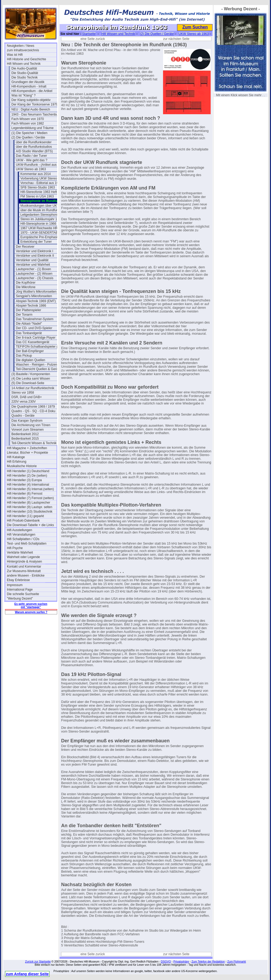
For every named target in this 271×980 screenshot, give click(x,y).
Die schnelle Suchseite (23, 594)
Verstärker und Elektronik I (35, 251)
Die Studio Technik (24, 77)
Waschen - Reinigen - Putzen (37, 365)
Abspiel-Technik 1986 (31, 306)
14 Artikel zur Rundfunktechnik (33, 388)
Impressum (15, 585)
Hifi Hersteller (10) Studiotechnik (30, 512)
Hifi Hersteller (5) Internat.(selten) (30, 489)
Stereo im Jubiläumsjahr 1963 (41, 219)
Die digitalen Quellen (31, 360)
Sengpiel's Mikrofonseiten (34, 296)
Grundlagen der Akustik (28, 82)
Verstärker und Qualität (32, 260)
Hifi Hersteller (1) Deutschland (28, 471)
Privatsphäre (181, 961)
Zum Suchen (195, 27)
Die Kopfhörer (26, 283)
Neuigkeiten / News (21, 46)
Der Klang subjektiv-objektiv (31, 100)
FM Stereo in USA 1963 (37, 196)
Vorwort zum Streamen (28, 430)
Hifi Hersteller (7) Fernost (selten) (30, 498)
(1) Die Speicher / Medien (29, 133)
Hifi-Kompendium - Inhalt (29, 86)
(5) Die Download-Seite (28, 383)
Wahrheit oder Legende (23, 557)
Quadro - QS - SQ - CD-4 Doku (33, 411)
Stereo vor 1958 (23, 393)
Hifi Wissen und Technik (24, 64)
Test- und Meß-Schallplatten (27, 544)
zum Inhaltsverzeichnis (23, 50)
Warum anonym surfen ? (31, 612)
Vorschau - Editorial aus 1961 (41, 183)
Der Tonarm (24, 315)
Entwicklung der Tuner (36, 242)
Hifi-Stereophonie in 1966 (38, 224)
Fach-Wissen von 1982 (28, 123)
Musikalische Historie (22, 466)
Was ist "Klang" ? (23, 95)
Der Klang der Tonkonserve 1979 (35, 104)
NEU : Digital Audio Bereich (31, 109)
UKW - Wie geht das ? (32, 160)
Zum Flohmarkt (237, 961)
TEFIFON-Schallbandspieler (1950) (41, 347)
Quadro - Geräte (23, 416)
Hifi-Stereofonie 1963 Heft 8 (40, 192)
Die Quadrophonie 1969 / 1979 (33, 407)
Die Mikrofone (26, 287)
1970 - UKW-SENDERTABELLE (43, 233)
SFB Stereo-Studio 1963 (38, 187)
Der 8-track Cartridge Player (36, 338)
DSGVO (166, 961)
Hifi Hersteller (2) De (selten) (27, 476)
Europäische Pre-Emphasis (40, 237)
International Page (20, 590)
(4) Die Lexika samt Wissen (31, 379)
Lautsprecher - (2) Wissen (34, 274)
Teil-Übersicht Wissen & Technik (34, 443)
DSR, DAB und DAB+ (27, 397)
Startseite (89, 34)
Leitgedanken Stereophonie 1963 (44, 215)
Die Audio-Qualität (24, 68)
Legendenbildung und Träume (32, 128)
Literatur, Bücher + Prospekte (28, 453)
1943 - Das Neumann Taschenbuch (36, 114)
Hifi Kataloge (16, 457)
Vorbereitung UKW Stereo (39, 178)
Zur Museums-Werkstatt (24, 571)
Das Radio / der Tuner (31, 156)
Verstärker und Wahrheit (33, 265)
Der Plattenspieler (28, 310)
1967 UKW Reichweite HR (39, 228)
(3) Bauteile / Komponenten (31, 374)
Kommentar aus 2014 (36, 174)
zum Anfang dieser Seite (27, 974)
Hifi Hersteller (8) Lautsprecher (28, 503)
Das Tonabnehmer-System (35, 319)
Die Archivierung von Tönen (31, 425)
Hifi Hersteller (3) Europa (24, 480)
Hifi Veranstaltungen (21, 535)
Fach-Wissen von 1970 (28, 119)
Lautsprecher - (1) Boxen (33, 269)
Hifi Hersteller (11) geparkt (25, 516)
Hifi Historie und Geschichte (26, 59)
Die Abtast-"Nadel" (29, 324)
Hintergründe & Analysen (24, 562)
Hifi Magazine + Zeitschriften (27, 448)
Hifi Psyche (15, 548)
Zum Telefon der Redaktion (208, 961)
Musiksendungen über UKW (40, 206)
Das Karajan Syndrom (27, 421)
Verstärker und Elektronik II (35, 256)
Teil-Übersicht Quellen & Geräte (38, 369)
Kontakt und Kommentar (24, 567)
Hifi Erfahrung (17, 462)
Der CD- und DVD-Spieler (34, 328)
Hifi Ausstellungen (19, 530)
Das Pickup (24, 356)
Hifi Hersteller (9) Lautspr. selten (30, 507)
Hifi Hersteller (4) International (28, 485)
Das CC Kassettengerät (33, 342)
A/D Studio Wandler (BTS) (34, 151)
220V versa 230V (24, 402)
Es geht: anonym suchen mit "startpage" (31, 605)
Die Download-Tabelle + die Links (30, 525)
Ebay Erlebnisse (18, 580)
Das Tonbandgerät (29, 333)
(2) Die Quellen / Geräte (28, 137)
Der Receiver (25, 247)
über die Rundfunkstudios (34, 147)
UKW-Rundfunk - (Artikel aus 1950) (41, 165)
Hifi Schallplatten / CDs (23, 539)
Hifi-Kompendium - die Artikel (32, 91)
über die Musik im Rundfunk (40, 210)
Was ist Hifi (15, 55)
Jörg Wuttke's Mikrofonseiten (36, 292)
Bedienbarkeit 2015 (25, 439)
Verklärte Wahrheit (20, 553)
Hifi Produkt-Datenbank (23, 521)
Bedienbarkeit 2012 (25, 434)
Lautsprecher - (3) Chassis (35, 278)
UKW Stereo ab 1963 (31, 169)
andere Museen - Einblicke (26, 576)
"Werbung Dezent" (20, 599)
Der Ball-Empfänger (30, 351)
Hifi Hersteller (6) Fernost (25, 494)
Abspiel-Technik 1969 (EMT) (36, 301)
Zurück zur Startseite (38, 961)
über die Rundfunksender (34, 142)
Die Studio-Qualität (25, 73)
